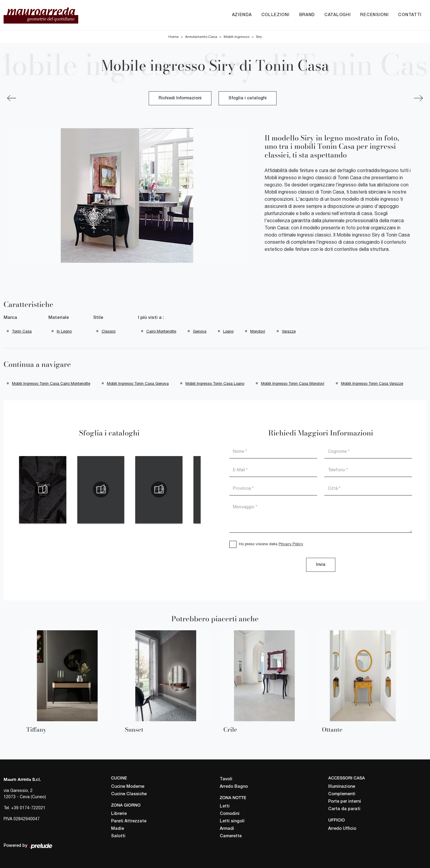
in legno (64, 331)
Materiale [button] (59, 318)
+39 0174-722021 (28, 808)
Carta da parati (344, 809)
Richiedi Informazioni (180, 98)
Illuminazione (342, 787)
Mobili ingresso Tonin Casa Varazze (372, 383)
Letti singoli (232, 821)
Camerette (231, 836)
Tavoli (226, 779)
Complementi (342, 794)
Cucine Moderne (128, 787)
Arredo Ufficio (342, 829)
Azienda (242, 15)
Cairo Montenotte (161, 331)
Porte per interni (345, 802)
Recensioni (374, 15)
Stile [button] (98, 318)
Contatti (410, 15)
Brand (307, 15)
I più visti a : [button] (151, 318)
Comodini (230, 814)
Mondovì (258, 331)
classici (109, 331)
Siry (259, 37)
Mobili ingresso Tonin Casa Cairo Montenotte (51, 383)
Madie (118, 829)
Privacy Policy (291, 544)
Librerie (119, 814)
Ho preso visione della (271, 544)
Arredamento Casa (201, 37)
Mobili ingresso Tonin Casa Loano (215, 383)
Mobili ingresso (236, 37)
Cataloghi (337, 15)
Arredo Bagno (234, 787)
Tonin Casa (22, 331)
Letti (225, 806)
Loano (228, 331)
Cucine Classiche (129, 794)
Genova (200, 331)
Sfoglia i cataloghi (248, 98)
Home (173, 37)
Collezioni (275, 15)
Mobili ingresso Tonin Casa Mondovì (293, 383)
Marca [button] (10, 318)
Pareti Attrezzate (129, 821)
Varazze (289, 331)
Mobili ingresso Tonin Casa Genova (138, 383)
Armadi (227, 829)
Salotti (118, 836)
